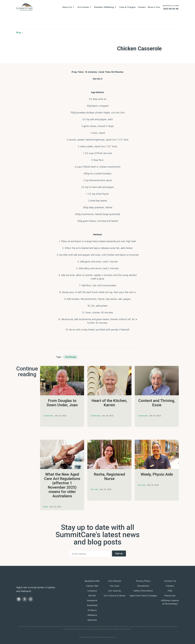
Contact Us (170, 581)
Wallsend (92, 615)
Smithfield (92, 605)
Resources (170, 596)
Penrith (92, 596)
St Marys (92, 610)
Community (48, 416)
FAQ (170, 591)
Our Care (94, 489)
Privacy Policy (143, 581)
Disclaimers (143, 586)
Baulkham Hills (92, 581)
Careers (142, 7)
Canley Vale (92, 586)
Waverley (92, 620)
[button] (69, 7)
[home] (25, 7)
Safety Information (143, 591)
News (46, 507)
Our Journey (115, 591)
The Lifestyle (114, 581)
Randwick (92, 600)
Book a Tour (154, 7)
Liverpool (92, 591)
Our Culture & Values (114, 596)
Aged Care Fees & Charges (143, 596)
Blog (19, 32)
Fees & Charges (127, 7)
